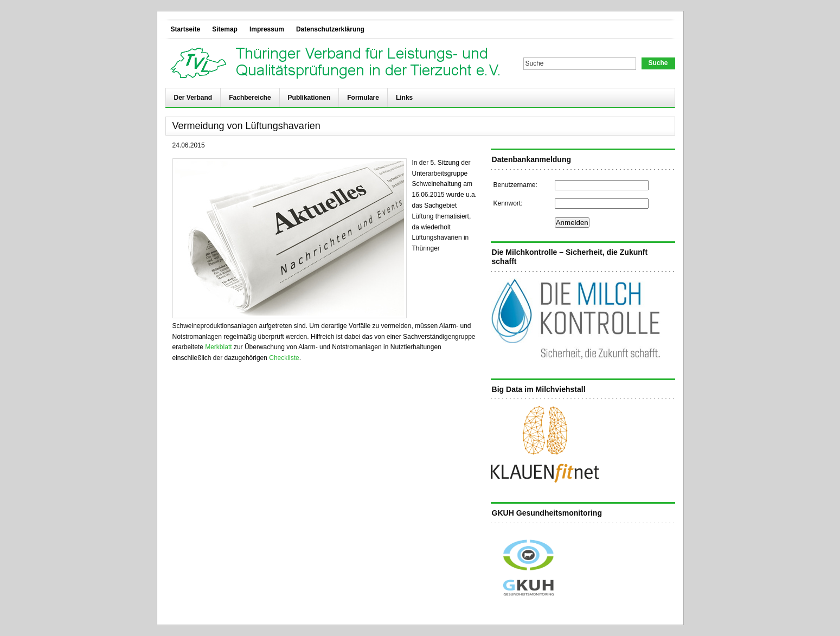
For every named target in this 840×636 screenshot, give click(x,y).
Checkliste (284, 358)
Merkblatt (218, 347)
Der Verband (193, 98)
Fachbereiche (250, 98)
